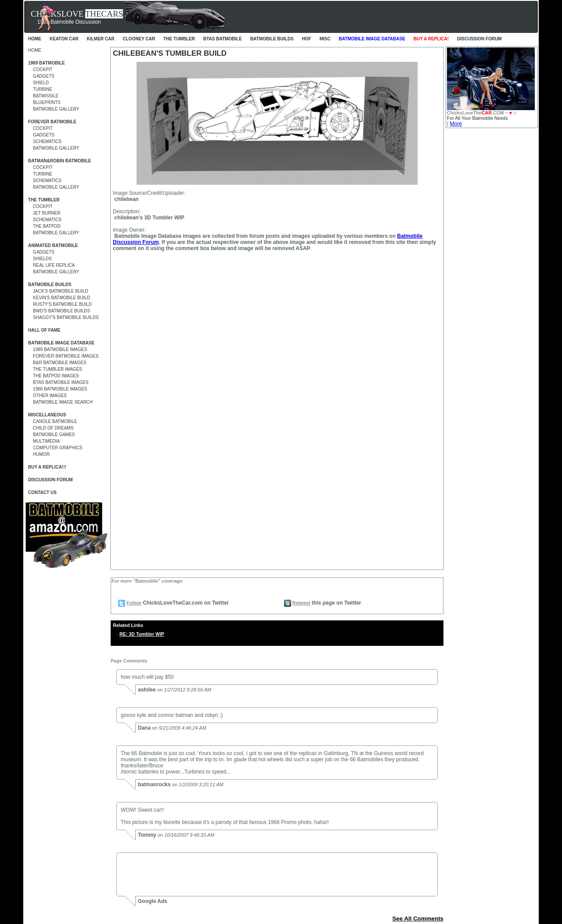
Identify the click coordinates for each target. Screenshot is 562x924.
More (456, 124)
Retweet (301, 603)
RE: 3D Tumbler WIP (142, 634)
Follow (134, 603)
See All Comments (418, 919)
